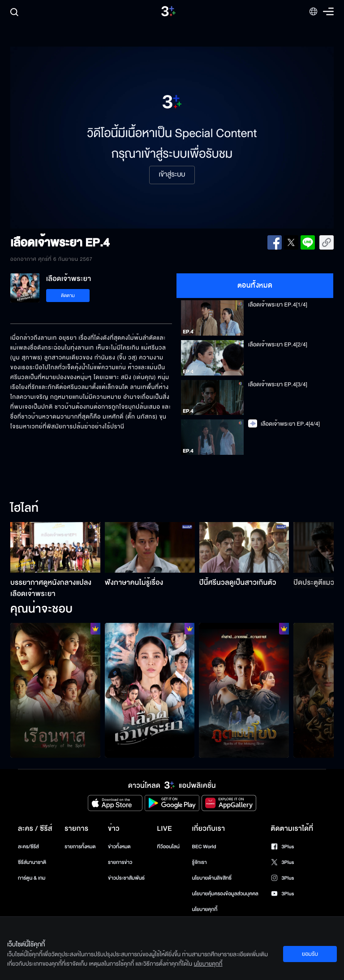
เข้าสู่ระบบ (172, 175)
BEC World (204, 847)
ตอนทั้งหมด (255, 285)
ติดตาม (68, 296)
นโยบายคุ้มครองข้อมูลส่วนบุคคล (225, 894)
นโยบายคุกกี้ (204, 909)
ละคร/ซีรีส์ (28, 847)
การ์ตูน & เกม (32, 878)
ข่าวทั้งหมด (119, 847)
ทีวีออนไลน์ (168, 847)
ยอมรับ (310, 954)
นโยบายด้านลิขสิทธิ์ (212, 878)
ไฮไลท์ (24, 509)
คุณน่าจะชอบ (41, 609)
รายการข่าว (120, 862)
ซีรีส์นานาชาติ (32, 862)
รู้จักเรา (199, 862)
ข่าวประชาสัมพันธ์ (126, 878)
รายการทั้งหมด (80, 847)
